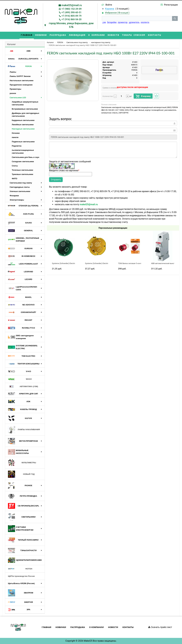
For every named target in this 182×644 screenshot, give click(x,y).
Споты (15, 166)
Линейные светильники (23, 125)
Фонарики (14, 196)
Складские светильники (23, 161)
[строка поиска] (137, 18)
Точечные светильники (22, 170)
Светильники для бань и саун (26, 157)
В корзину (143, 96)
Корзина (110, 9)
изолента (145, 22)
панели (15, 137)
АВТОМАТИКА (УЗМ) (23, 387)
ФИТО (15, 179)
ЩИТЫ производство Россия (21, 576)
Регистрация (171, 5)
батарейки (112, 22)
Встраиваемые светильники (25, 109)
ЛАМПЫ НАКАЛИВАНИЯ (24, 430)
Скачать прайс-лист (160, 627)
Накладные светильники (23, 129)
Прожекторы (15, 89)
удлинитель (134, 22)
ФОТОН (20, 569)
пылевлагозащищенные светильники (23, 152)
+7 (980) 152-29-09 (72, 9)
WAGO (20, 379)
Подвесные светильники (23, 142)
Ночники (16, 133)
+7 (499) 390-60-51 (72, 12)
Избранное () (117, 13)
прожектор (123, 22)
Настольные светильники (22, 80)
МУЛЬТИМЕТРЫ (22, 463)
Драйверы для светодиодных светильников (25, 115)
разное (13, 93)
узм (104, 22)
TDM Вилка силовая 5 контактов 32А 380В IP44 (138, 263)
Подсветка (17, 146)
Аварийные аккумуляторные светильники (25, 103)
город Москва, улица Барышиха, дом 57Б (71, 25)
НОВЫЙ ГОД (21, 474)
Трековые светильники (22, 174)
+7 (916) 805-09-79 (72, 16)
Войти (109, 5)
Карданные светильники (23, 120)
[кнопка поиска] (175, 18)
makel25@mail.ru (72, 5)
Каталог (12, 44)
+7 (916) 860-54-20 (72, 19)
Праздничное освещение (21, 85)
